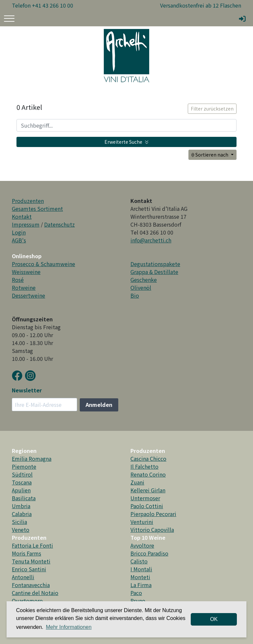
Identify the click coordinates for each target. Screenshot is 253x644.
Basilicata (24, 498)
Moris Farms (27, 553)
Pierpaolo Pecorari (153, 514)
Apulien (21, 490)
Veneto (21, 530)
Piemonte (24, 466)
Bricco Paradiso (149, 553)
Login (19, 232)
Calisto (139, 561)
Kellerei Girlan (148, 490)
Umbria (21, 506)
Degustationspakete (155, 264)
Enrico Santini (29, 569)
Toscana (22, 482)
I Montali (141, 569)
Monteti (140, 577)
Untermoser (145, 498)
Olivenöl (141, 287)
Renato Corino (148, 474)
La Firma (141, 585)
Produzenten (28, 201)
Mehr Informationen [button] (69, 627)
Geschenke (144, 280)
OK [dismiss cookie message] (214, 619)
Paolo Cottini (147, 506)
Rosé (18, 280)
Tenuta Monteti (31, 561)
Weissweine (26, 272)
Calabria (22, 514)
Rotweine (24, 287)
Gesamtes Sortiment (37, 209)
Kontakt (22, 216)
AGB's (19, 240)
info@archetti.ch (151, 240)
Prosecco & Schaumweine (43, 264)
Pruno (138, 601)
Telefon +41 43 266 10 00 (42, 5)
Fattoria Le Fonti (32, 545)
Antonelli (23, 577)
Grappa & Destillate (154, 272)
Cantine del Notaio (35, 593)
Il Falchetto (144, 466)
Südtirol (22, 474)
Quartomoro (27, 601)
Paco (136, 593)
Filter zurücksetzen (212, 109)
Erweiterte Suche (126, 142)
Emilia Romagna (32, 458)
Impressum (26, 224)
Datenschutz (59, 224)
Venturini (142, 522)
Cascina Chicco (148, 458)
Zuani (137, 482)
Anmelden (99, 405)
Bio (135, 295)
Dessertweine (28, 295)
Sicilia (19, 522)
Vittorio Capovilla (152, 530)
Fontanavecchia (31, 585)
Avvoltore (142, 545)
